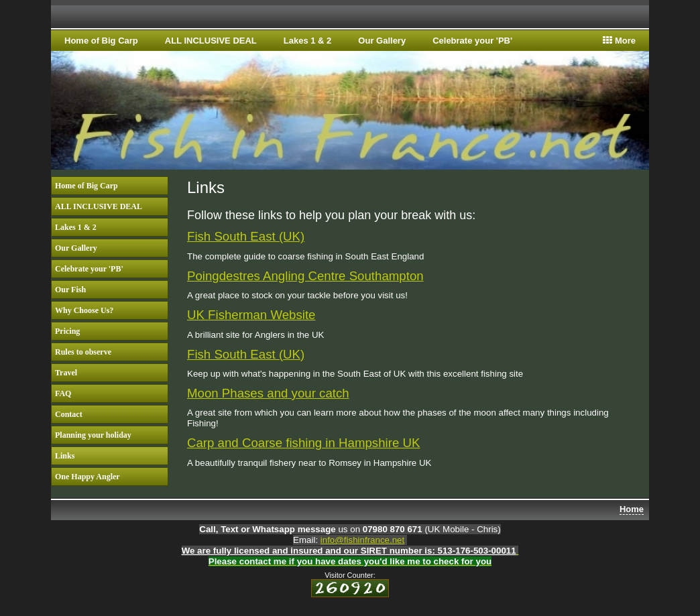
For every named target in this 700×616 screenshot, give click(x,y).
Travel (66, 373)
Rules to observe (83, 352)
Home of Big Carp (101, 41)
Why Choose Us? (84, 310)
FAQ (63, 393)
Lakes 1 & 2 (308, 41)
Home (632, 509)
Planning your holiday (93, 435)
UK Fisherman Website (251, 315)
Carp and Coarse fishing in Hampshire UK (303, 443)
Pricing (67, 331)
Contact (69, 414)
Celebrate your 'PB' (472, 41)
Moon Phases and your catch (268, 393)
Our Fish (70, 290)
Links (65, 456)
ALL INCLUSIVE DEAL (211, 41)
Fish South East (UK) (246, 236)
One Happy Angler (87, 477)
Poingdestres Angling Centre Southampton (305, 276)
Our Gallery (382, 41)
